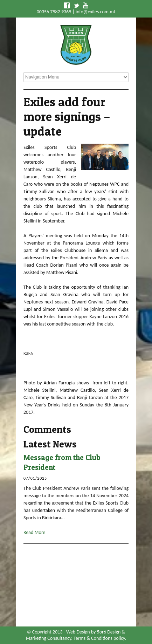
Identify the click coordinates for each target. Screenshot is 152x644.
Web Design (78, 632)
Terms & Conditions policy (99, 638)
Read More (34, 532)
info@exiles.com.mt (95, 12)
